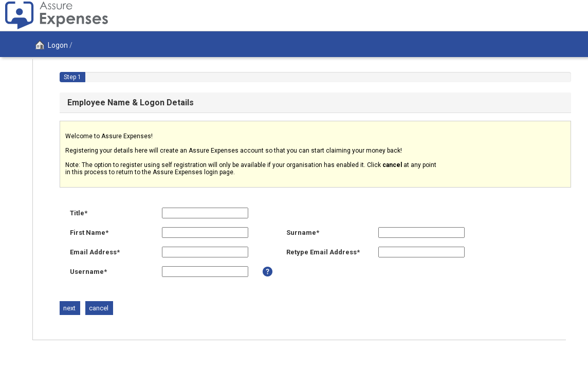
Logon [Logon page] (49, 45)
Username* (88, 272)
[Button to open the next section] (69, 308)
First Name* (89, 233)
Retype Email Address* (323, 252)
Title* (79, 213)
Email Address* (95, 252)
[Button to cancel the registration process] (99, 308)
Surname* (303, 233)
